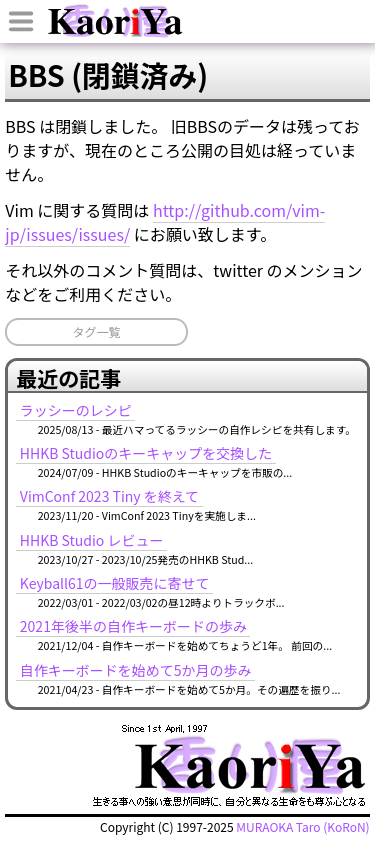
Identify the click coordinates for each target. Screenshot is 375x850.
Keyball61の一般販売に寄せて (115, 583)
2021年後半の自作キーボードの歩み (133, 626)
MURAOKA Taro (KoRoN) (302, 826)
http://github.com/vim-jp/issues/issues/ (165, 222)
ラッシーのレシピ (76, 410)
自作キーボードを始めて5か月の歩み (136, 670)
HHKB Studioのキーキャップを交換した (146, 453)
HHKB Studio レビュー (92, 540)
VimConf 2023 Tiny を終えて (109, 496)
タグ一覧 (96, 331)
